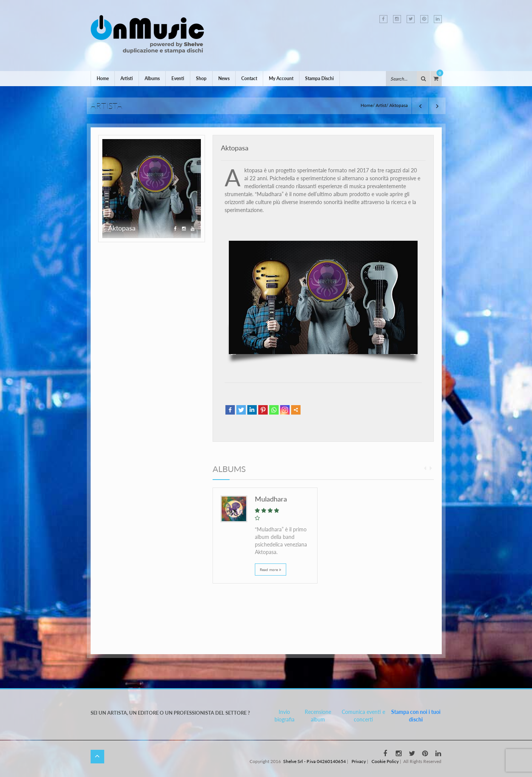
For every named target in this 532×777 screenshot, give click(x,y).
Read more (271, 570)
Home (103, 78)
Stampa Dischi (319, 78)
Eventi (178, 78)
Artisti (127, 78)
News (224, 78)
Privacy (359, 761)
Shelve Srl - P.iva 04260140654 (315, 761)
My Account (281, 78)
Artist (381, 105)
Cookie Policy (385, 761)
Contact (249, 78)
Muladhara (271, 499)
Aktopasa (235, 148)
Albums (152, 78)
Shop (201, 78)
